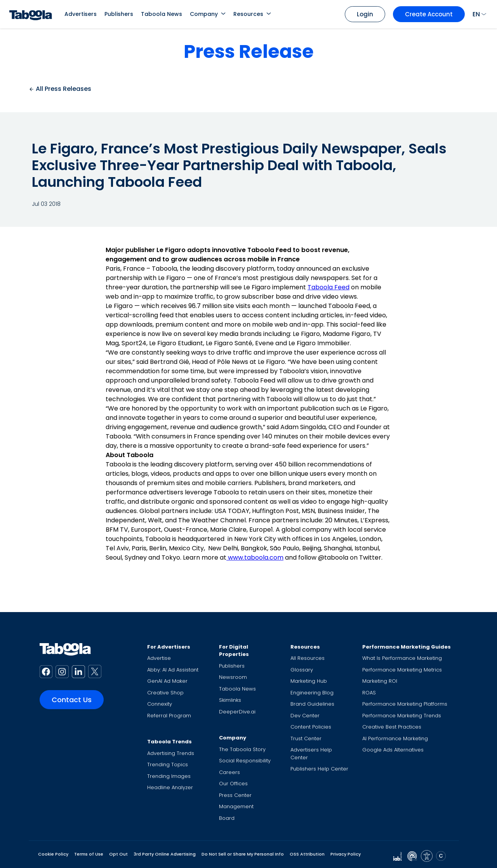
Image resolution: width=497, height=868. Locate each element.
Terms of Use (89, 854)
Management (236, 806)
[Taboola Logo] (31, 14)
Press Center (235, 795)
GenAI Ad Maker (167, 681)
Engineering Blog (312, 693)
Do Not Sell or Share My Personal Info (243, 854)
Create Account (429, 14)
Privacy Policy (346, 854)
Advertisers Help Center (311, 754)
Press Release (249, 51)
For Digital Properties (234, 651)
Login (365, 14)
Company (204, 14)
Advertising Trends (171, 753)
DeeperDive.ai (237, 712)
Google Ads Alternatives (393, 750)
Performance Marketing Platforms (405, 704)
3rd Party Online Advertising (165, 854)
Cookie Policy (53, 854)
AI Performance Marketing (395, 738)
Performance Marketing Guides (407, 647)
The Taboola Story (242, 749)
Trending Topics (168, 765)
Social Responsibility (245, 761)
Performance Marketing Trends (402, 716)
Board (227, 818)
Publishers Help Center (319, 769)
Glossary (302, 670)
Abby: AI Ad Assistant (173, 670)
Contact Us (72, 700)
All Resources (308, 658)
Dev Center (305, 716)
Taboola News (162, 14)
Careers (229, 772)
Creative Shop (165, 693)
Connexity (160, 704)
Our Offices (233, 784)
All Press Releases (60, 89)
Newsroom (233, 677)
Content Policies (311, 727)
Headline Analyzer (170, 787)
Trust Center (306, 738)
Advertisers (81, 14)
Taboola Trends (169, 742)
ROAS (369, 693)
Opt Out (118, 854)
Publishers (119, 14)
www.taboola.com (255, 558)
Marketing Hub (309, 681)
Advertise (159, 658)
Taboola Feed (328, 287)
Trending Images (169, 776)
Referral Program (169, 716)
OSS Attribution (307, 854)
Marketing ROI (380, 681)
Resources (248, 14)
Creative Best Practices (392, 727)
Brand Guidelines (312, 704)
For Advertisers (169, 647)
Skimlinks (230, 700)
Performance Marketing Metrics (402, 670)
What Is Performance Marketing (402, 658)
